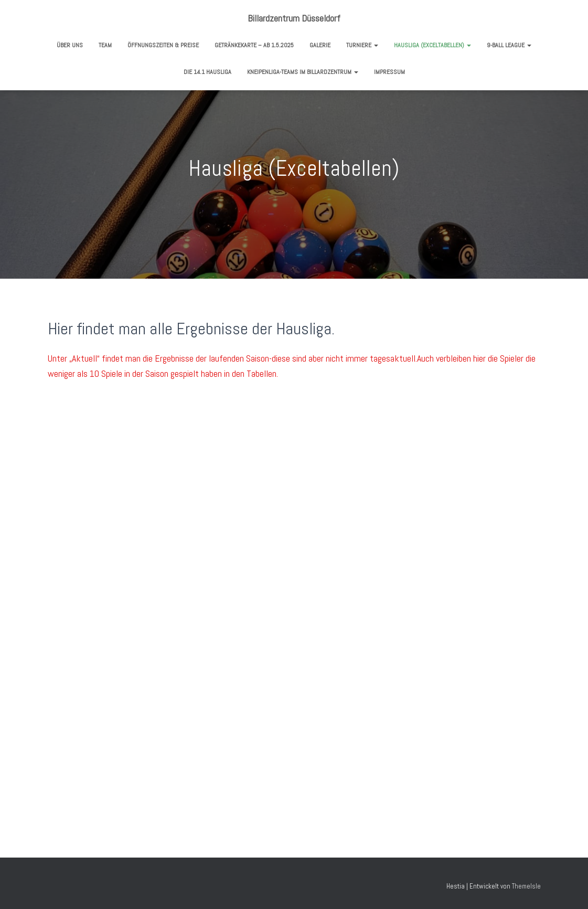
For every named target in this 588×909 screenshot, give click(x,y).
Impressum (389, 72)
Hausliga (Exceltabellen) (432, 45)
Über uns (70, 45)
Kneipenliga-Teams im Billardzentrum (303, 72)
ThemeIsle (526, 886)
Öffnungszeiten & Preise (163, 45)
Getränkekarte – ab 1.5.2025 (254, 45)
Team (105, 45)
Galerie (320, 45)
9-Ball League (509, 45)
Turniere (362, 45)
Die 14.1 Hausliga (207, 72)
